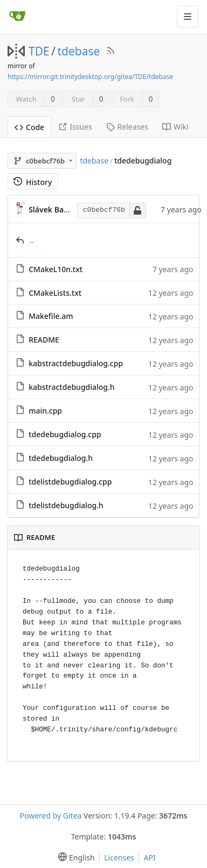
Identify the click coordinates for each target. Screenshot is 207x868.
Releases (127, 127)
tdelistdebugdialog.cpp (70, 482)
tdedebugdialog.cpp (65, 434)
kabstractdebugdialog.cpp (76, 363)
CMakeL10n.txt (56, 269)
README (44, 340)
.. (32, 240)
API (149, 858)
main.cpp (45, 411)
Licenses (119, 858)
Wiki (175, 127)
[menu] (74, 858)
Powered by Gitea (51, 816)
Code (29, 127)
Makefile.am (51, 316)
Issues (75, 127)
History (33, 182)
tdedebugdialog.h (61, 458)
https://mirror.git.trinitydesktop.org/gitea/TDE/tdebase (90, 77)
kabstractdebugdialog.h (72, 387)
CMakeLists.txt (55, 293)
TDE (39, 51)
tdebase (79, 51)
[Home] (17, 17)
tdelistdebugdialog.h (66, 505)
